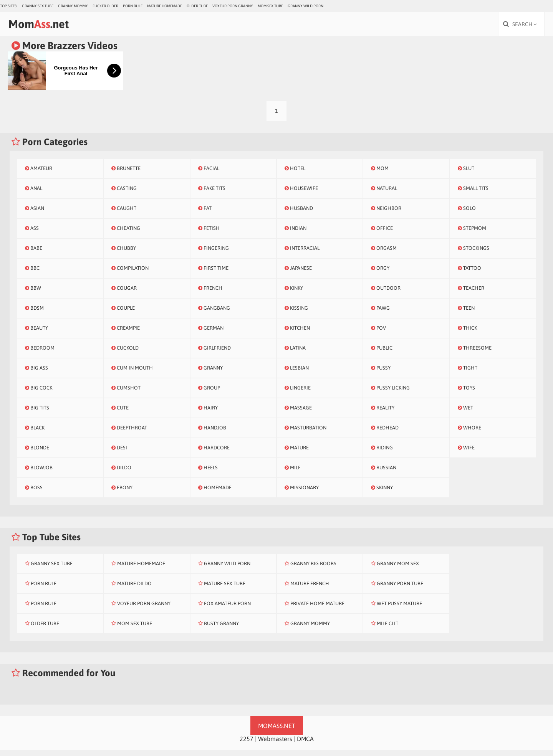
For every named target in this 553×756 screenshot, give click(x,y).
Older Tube (197, 6)
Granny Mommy (73, 6)
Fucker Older (105, 6)
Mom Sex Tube (270, 6)
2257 (247, 745)
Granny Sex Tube (38, 6)
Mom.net (48, 26)
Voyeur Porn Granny (233, 6)
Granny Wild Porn (305, 6)
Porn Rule (133, 6)
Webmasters (275, 745)
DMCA (305, 745)
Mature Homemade (165, 6)
